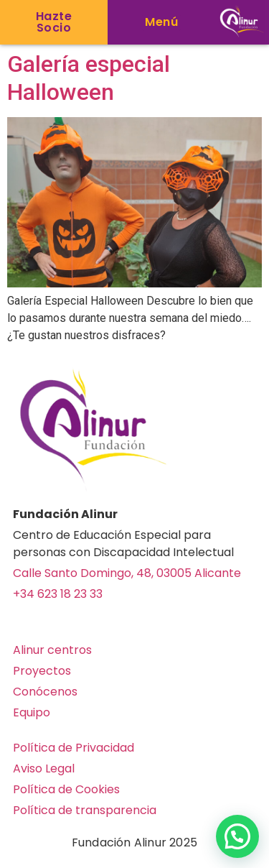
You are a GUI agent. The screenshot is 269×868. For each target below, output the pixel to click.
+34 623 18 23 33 (58, 594)
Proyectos (42, 671)
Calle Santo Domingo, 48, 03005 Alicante (127, 573)
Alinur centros (52, 650)
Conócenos (45, 692)
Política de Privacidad (74, 748)
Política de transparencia (85, 810)
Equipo (32, 712)
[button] (161, 22)
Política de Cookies (66, 789)
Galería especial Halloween (89, 78)
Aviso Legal (44, 768)
